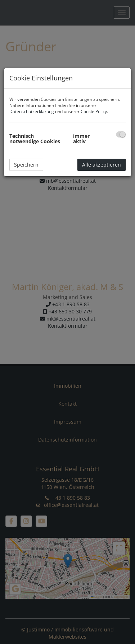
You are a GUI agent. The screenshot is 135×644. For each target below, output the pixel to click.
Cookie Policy (94, 111)
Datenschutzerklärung (32, 111)
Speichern (26, 165)
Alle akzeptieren (102, 165)
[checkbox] (121, 134)
